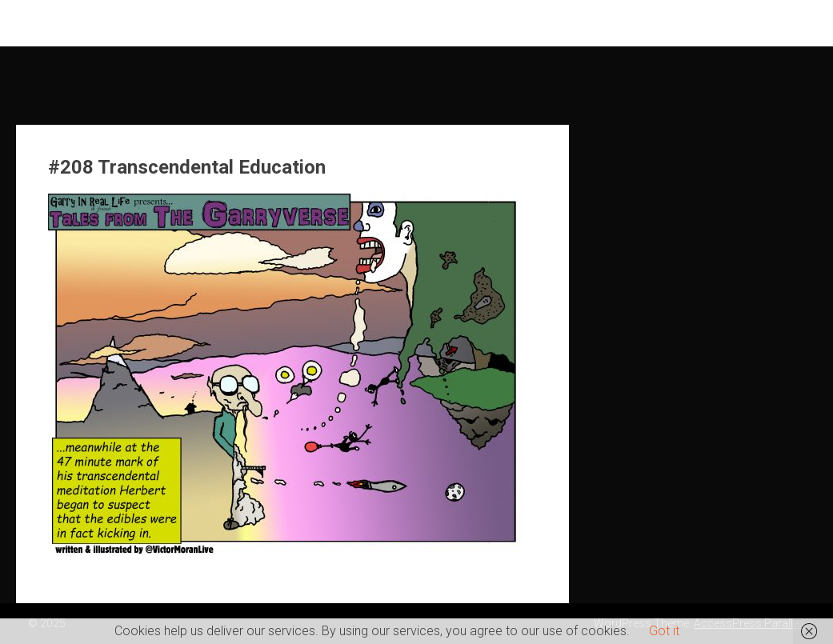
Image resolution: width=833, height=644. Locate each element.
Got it (664, 631)
